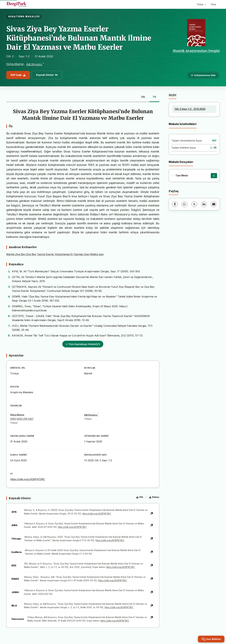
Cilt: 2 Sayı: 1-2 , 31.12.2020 (190, 109)
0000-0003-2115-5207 (22, 419)
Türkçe (201, 4)
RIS (140, 497)
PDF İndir (18, 75)
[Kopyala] (152, 514)
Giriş (213, 4)
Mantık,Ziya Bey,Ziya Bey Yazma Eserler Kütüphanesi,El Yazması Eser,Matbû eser (55, 254)
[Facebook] (175, 204)
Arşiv (173, 95)
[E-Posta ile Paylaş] (214, 204)
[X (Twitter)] (194, 204)
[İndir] (214, 176)
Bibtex (154, 497)
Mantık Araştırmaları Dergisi (196, 51)
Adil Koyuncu (34, 64)
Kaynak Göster (47, 75)
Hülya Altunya (15, 64)
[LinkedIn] (204, 204)
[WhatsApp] (185, 204)
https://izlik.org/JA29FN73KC (28, 479)
